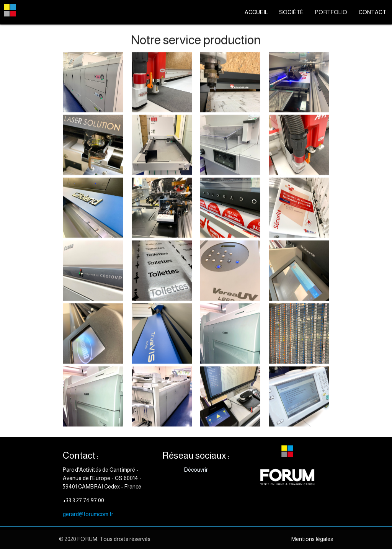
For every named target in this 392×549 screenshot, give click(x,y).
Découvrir (196, 470)
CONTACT (372, 12)
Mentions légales (312, 539)
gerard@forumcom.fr (88, 514)
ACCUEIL (256, 12)
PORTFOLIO (331, 12)
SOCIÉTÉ (291, 12)
